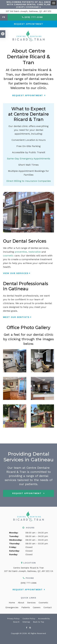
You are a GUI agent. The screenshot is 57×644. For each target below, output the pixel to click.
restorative (35, 252)
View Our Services (16, 273)
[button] (15, 361)
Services (31, 603)
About (21, 603)
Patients (26, 607)
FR (4, 17)
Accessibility (44, 619)
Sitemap (26, 622)
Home (12, 603)
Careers (37, 607)
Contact (48, 607)
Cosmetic (43, 603)
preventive (21, 252)
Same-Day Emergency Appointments (29, 159)
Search (16, 622)
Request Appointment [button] (28, 24)
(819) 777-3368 (29, 583)
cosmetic (8, 256)
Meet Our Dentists (16, 317)
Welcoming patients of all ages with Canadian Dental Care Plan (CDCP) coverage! (28, 4)
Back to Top (39, 622)
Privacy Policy (13, 619)
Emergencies (12, 607)
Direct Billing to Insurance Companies (29, 181)
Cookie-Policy (29, 619)
